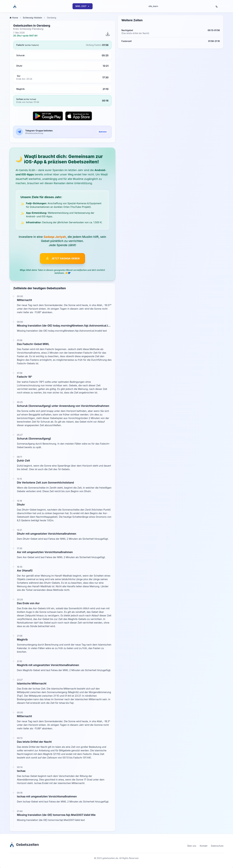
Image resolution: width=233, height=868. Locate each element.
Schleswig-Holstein (33, 18)
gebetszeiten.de (110, 858)
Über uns (192, 846)
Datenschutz (217, 846)
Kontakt (204, 846)
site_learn (153, 6)
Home (14, 18)
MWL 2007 (83, 6)
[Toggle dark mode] (217, 6)
